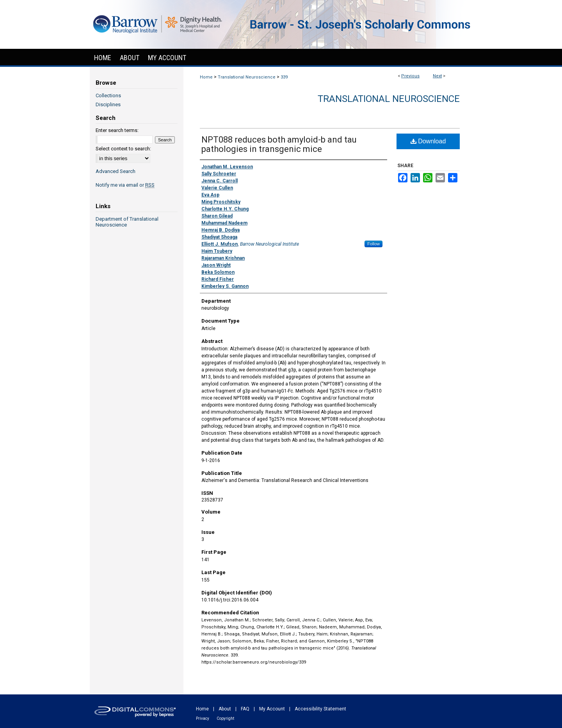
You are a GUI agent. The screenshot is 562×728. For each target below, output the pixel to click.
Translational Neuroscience (247, 77)
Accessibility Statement (320, 709)
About (225, 709)
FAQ (245, 709)
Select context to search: (123, 149)
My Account (272, 709)
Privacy (203, 718)
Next (437, 76)
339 (284, 77)
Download (428, 141)
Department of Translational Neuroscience (127, 222)
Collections (108, 95)
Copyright (225, 718)
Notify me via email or (125, 185)
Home (206, 77)
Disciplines (108, 104)
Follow (373, 244)
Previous (410, 76)
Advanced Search (116, 171)
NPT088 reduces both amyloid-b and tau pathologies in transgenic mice (279, 144)
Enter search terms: (117, 130)
